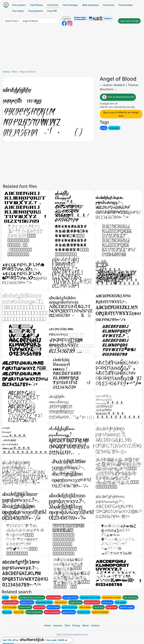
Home (6, 72)
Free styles (18, 11)
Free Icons (109, 5)
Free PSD (52, 11)
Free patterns (36, 11)
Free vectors (19, 5)
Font (14, 72)
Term (67, 625)
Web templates (91, 5)
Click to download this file (118, 97)
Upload (66, 18)
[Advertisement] (72, 49)
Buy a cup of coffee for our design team (121, 114)
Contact (95, 625)
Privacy (76, 625)
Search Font (11, 21)
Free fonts (53, 5)
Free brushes (126, 5)
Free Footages (70, 5)
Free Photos (36, 5)
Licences (58, 625)
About (86, 625)
